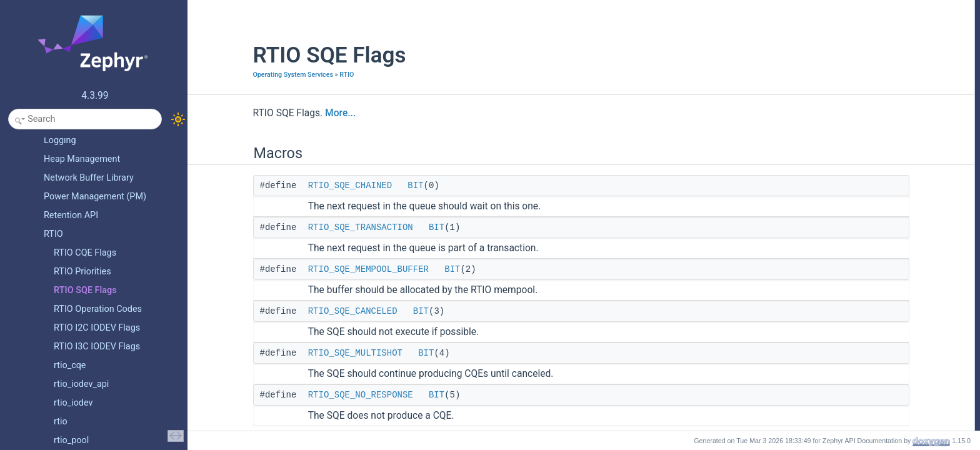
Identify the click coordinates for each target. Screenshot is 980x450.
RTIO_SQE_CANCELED (297, 311)
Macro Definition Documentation (865, 117)
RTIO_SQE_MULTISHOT (300, 353)
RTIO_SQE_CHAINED (294, 186)
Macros (824, 7)
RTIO (292, 75)
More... (285, 113)
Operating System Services (237, 75)
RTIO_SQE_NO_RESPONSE (305, 395)
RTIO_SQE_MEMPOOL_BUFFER (313, 269)
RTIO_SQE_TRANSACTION (305, 227)
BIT (360, 186)
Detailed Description (845, 103)
